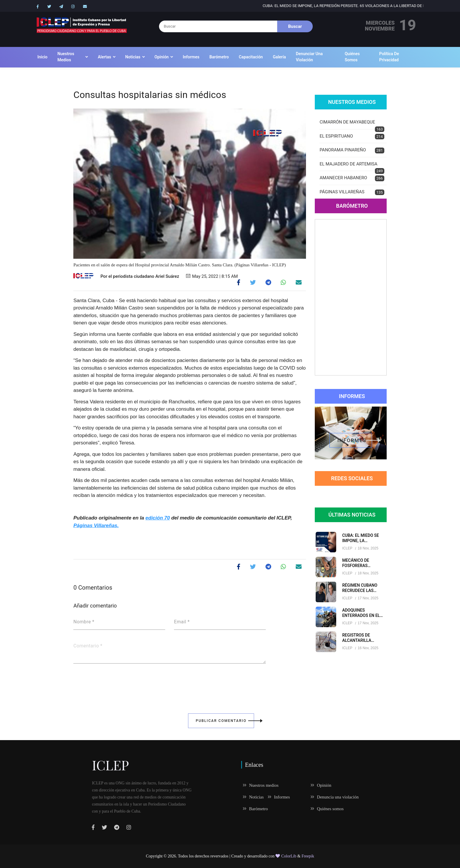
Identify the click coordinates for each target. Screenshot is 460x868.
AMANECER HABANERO (352, 178)
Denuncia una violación (334, 797)
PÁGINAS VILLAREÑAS (352, 192)
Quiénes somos (352, 57)
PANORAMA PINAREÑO (352, 150)
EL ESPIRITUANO (352, 137)
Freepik (308, 856)
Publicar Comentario (225, 721)
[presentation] (118, 684)
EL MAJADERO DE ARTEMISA (352, 166)
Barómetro (219, 57)
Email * (182, 622)
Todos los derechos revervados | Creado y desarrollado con (227, 856)
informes (355, 440)
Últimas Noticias (352, 515)
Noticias (133, 57)
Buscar (295, 26)
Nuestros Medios (352, 102)
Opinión (162, 57)
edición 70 (158, 518)
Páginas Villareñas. (96, 526)
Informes (191, 57)
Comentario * (88, 646)
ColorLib (286, 856)
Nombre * (84, 622)
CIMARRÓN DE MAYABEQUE (352, 124)
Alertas (104, 57)
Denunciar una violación (309, 57)
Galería (279, 57)
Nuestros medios (66, 57)
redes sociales (352, 478)
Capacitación (251, 57)
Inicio (42, 57)
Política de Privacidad (389, 57)
